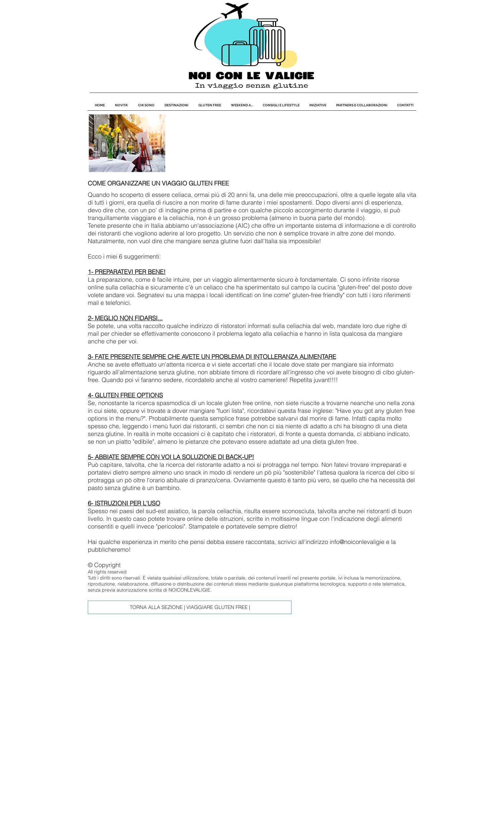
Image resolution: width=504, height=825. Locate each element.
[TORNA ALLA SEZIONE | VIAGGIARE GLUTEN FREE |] (190, 607)
